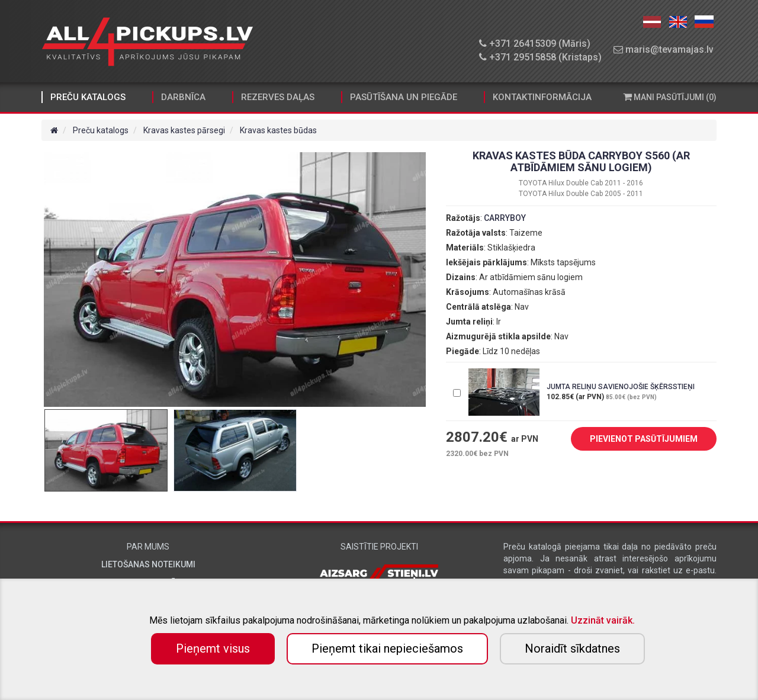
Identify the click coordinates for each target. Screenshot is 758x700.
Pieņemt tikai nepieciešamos (387, 648)
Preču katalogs (88, 97)
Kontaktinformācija (542, 97)
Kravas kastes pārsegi (184, 130)
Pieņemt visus (213, 648)
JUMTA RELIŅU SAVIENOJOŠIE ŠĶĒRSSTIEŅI (621, 387)
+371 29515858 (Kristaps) (540, 57)
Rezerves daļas (278, 97)
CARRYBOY (505, 218)
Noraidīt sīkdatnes (572, 648)
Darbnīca (183, 97)
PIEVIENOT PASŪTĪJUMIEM (635, 439)
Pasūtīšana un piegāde (404, 97)
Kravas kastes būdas (278, 130)
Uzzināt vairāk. (603, 620)
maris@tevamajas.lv (664, 49)
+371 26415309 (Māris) (535, 44)
